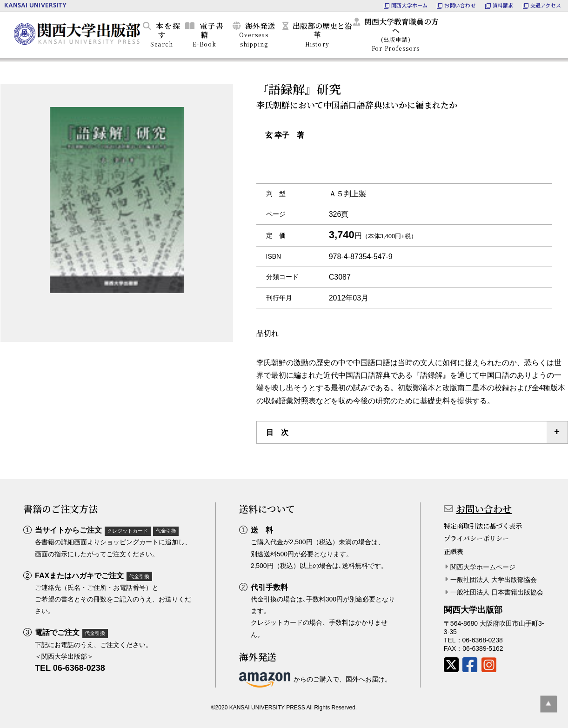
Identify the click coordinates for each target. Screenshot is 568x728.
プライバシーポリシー (476, 538)
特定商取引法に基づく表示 (483, 526)
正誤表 (454, 551)
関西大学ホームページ (483, 567)
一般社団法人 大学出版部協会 (494, 580)
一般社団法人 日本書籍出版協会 (497, 592)
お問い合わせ (484, 509)
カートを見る (519, 33)
